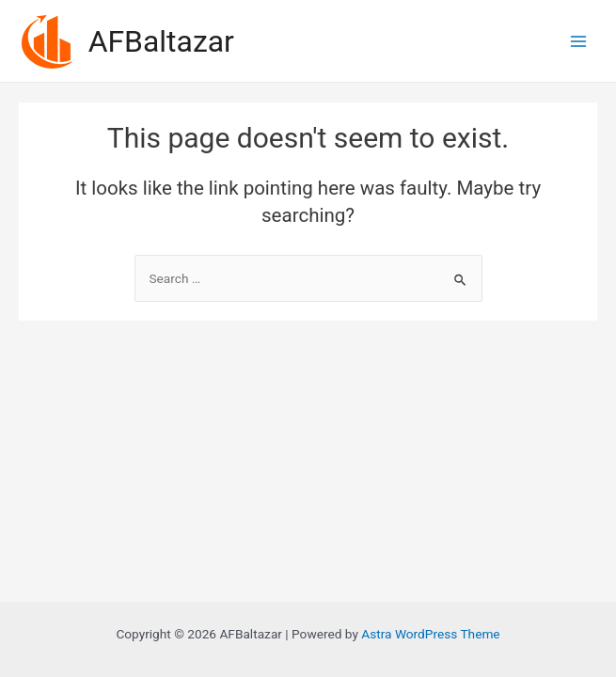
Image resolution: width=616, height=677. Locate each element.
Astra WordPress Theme (430, 634)
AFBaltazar (161, 41)
